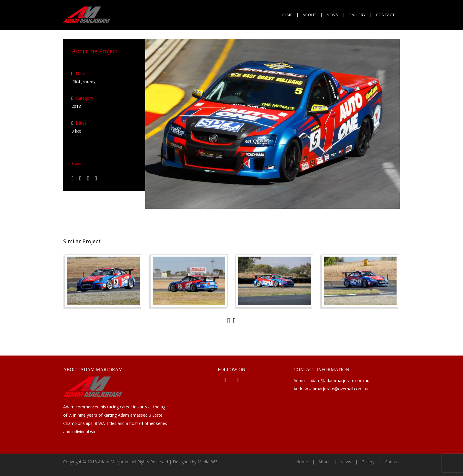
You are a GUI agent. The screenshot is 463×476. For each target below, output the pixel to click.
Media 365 (208, 462)
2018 (76, 106)
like (76, 131)
